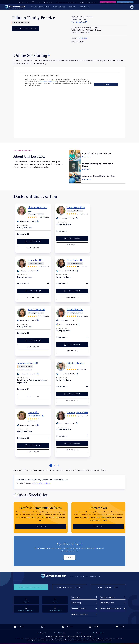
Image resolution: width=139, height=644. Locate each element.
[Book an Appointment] (25, 29)
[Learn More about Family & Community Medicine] (41, 527)
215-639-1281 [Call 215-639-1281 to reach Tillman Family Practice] (82, 38)
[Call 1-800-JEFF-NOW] (108, 587)
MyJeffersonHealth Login (125, 2)
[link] (82, 22)
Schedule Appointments (108, 2)
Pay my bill (49, 2)
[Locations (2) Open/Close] (33, 389)
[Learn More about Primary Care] (98, 527)
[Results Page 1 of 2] (51, 465)
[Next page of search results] (58, 465)
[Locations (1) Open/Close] (33, 234)
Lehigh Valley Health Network (67, 2)
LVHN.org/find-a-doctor (42, 483)
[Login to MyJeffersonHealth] (69, 557)
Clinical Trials (25, 2)
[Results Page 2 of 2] (54, 465)
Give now (37, 2)
